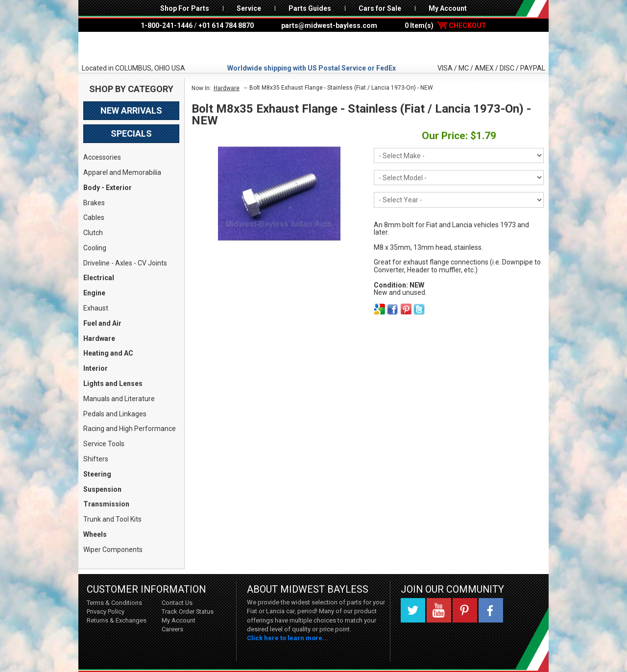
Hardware (99, 338)
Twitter (413, 610)
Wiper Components (113, 550)
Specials (131, 133)
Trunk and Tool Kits (112, 519)
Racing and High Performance (130, 429)
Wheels (95, 534)
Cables (94, 217)
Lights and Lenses (113, 384)
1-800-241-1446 (167, 25)
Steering (97, 474)
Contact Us (177, 603)
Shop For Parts (185, 8)
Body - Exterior (108, 188)
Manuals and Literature (119, 399)
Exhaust (96, 308)
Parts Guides (310, 8)
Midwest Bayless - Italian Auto (313, 48)
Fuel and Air (102, 323)
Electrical (99, 278)
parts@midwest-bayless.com (329, 25)
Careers (172, 629)
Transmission (106, 504)
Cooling (95, 248)
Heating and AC (108, 353)
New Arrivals (131, 110)
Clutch (93, 233)
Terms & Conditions (114, 603)
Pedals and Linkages (115, 414)
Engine (94, 293)
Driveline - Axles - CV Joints (125, 263)
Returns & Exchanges (117, 620)
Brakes (94, 203)
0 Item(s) (446, 25)
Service (249, 8)
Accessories (102, 157)
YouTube (439, 610)
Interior (96, 368)
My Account (448, 8)
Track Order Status (188, 612)
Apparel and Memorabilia (122, 172)
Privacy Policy (106, 612)
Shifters (96, 459)
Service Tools (104, 444)
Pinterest (465, 610)
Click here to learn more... (288, 638)
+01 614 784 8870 (226, 25)
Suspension (102, 489)
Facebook (491, 610)
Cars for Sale (380, 8)
